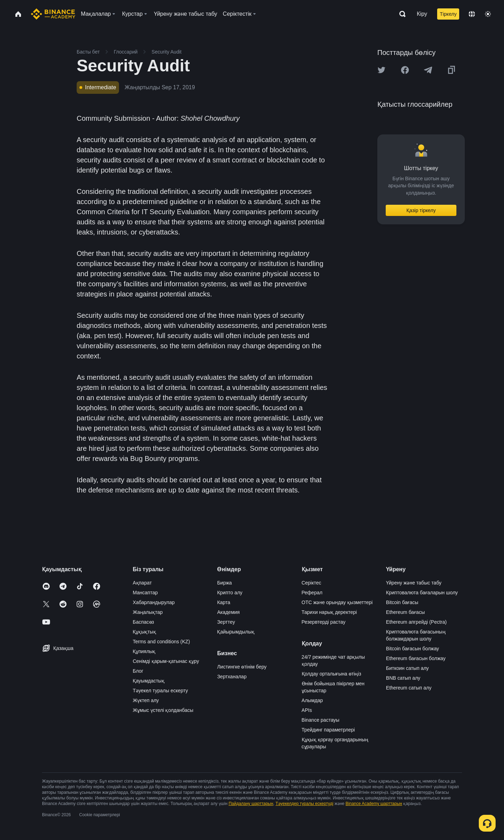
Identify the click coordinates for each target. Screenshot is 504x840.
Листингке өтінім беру (242, 667)
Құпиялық (144, 651)
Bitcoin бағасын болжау (413, 649)
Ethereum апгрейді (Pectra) (416, 622)
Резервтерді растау (324, 622)
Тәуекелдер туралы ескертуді (304, 804)
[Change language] (472, 14)
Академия (228, 612)
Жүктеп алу (146, 700)
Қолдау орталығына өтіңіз (331, 674)
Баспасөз (143, 622)
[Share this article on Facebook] (405, 70)
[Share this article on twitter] (381, 70)
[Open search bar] (400, 14)
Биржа (224, 583)
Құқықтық (144, 632)
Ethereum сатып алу (409, 688)
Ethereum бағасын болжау (416, 658)
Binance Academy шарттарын (374, 804)
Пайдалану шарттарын (251, 804)
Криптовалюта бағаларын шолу (422, 593)
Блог (138, 671)
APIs (307, 710)
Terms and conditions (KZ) (161, 642)
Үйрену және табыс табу (414, 583)
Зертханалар (232, 677)
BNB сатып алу (403, 678)
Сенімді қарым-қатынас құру (166, 661)
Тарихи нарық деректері (329, 612)
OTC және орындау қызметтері (337, 602)
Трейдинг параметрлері (328, 730)
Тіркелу (448, 14)
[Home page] (53, 14)
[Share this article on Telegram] (428, 70)
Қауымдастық (149, 681)
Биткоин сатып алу (407, 668)
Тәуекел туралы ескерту (160, 691)
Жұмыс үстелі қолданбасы (163, 710)
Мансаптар (145, 593)
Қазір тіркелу (421, 210)
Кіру (422, 14)
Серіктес (311, 583)
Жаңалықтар (148, 612)
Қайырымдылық (236, 632)
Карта (223, 602)
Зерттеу (226, 622)
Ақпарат (142, 583)
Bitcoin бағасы (402, 602)
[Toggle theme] (488, 14)
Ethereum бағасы (405, 612)
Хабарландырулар (154, 602)
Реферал (312, 593)
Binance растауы (321, 720)
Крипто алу (230, 593)
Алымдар (312, 700)
